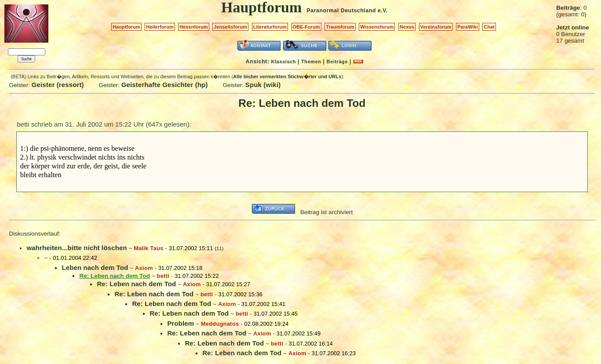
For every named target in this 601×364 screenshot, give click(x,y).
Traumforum (340, 27)
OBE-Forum (306, 27)
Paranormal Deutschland (342, 11)
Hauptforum (126, 27)
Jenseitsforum (230, 27)
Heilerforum (160, 27)
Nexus (407, 27)
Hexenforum (194, 27)
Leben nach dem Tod (95, 268)
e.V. (383, 11)
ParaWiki (468, 27)
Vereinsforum (436, 27)
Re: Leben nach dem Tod (136, 284)
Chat (489, 27)
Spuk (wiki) (263, 85)
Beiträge (337, 62)
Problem (180, 323)
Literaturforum (270, 27)
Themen (311, 62)
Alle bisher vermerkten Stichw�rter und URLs (287, 76)
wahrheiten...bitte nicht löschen (76, 248)
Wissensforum (377, 27)
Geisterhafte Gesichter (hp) (165, 85)
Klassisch (284, 62)
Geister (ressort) (58, 85)
